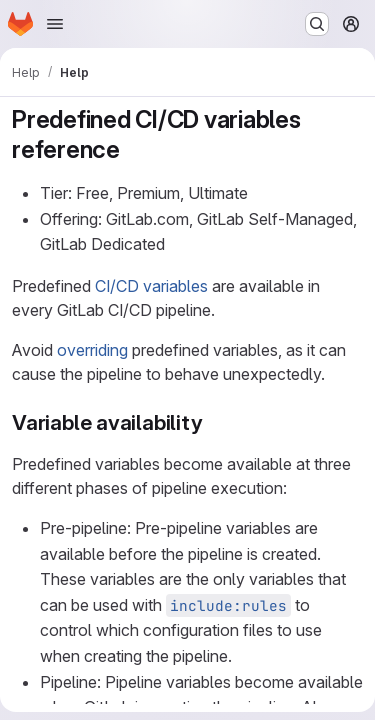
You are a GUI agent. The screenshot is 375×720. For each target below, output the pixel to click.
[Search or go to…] (317, 24)
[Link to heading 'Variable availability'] (214, 422)
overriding (92, 350)
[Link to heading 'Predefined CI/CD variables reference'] (133, 149)
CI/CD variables (151, 286)
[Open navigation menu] (55, 24)
